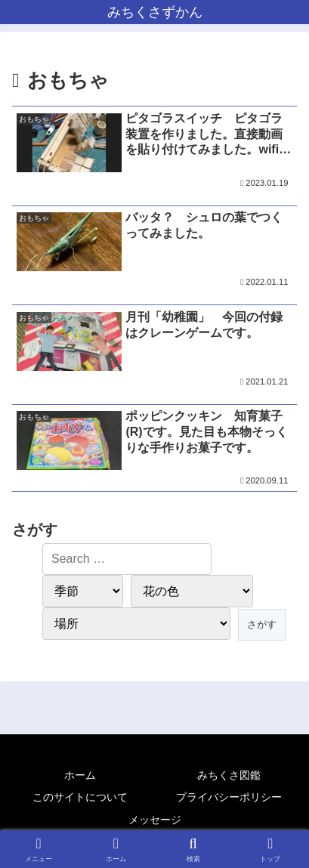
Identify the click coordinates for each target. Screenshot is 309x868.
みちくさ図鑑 (229, 775)
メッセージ (155, 820)
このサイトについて (80, 797)
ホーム (80, 775)
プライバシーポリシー (229, 797)
